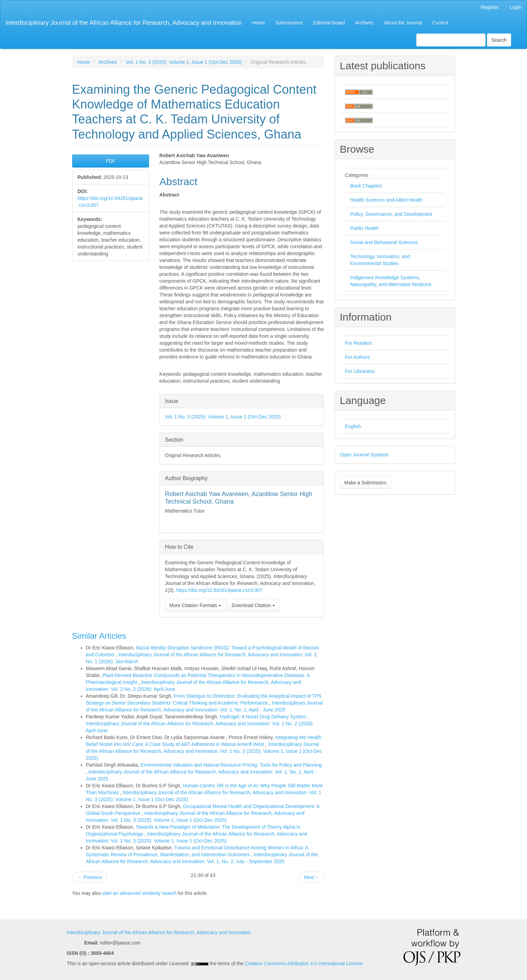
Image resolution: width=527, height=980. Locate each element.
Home (258, 23)
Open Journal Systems (364, 455)
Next (311, 877)
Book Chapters (366, 186)
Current (440, 23)
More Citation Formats (195, 605)
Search (499, 40)
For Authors (358, 357)
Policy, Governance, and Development (391, 214)
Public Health (365, 228)
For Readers (359, 343)
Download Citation (253, 605)
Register (490, 7)
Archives (364, 23)
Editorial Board (329, 23)
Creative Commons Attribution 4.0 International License (304, 963)
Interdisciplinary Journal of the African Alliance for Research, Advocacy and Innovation (124, 23)
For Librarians (360, 371)
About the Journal (403, 23)
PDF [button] (110, 161)
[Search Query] (451, 40)
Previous (90, 877)
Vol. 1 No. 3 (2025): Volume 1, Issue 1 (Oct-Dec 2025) (184, 62)
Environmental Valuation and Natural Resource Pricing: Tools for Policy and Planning (231, 765)
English (353, 426)
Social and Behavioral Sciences (384, 242)
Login (516, 7)
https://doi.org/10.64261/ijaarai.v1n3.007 (219, 590)
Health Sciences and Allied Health (387, 200)
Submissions (289, 23)
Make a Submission (365, 483)
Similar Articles (99, 636)
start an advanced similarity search (139, 893)
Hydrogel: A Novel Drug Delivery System (264, 717)
